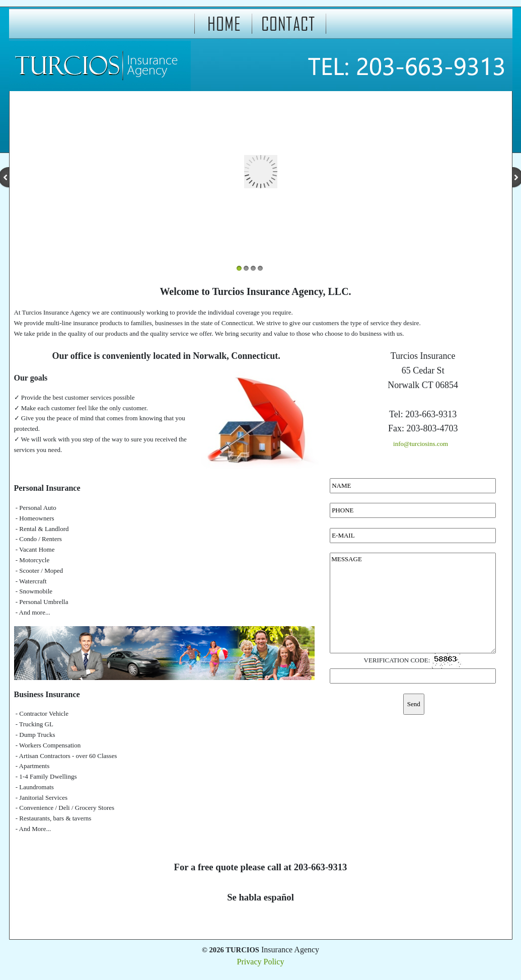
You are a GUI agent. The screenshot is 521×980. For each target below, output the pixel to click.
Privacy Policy (261, 962)
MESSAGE (413, 603)
